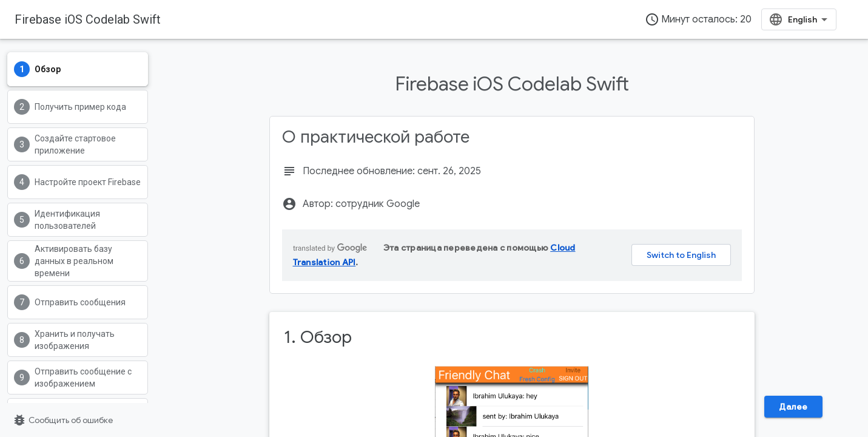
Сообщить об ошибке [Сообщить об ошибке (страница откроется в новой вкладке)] (62, 420)
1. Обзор (318, 337)
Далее (793, 407)
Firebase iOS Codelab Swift (88, 19)
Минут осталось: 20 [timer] (698, 19)
